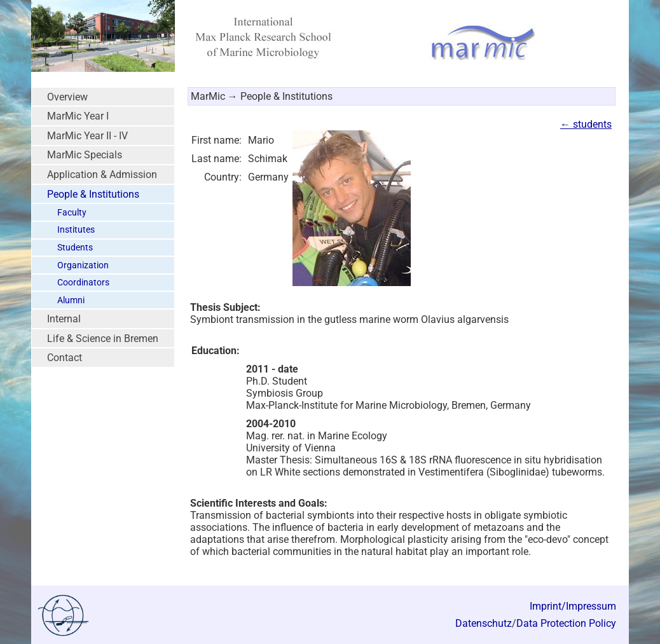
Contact (65, 358)
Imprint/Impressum (573, 606)
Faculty (72, 213)
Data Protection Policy (566, 623)
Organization (83, 265)
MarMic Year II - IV (87, 136)
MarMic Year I (78, 116)
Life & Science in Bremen (103, 339)
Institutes (76, 230)
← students (586, 124)
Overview (67, 97)
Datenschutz (484, 623)
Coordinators (83, 283)
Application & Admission (102, 175)
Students (75, 248)
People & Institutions (93, 194)
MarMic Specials (85, 155)
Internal (64, 319)
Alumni (71, 300)
